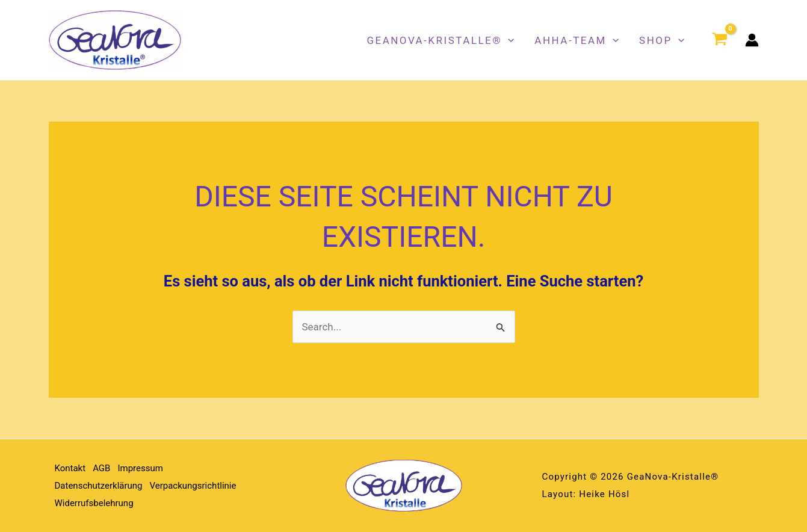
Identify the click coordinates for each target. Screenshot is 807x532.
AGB (101, 468)
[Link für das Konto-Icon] (752, 40)
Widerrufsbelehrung (94, 503)
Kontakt (70, 468)
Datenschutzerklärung (99, 486)
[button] (508, 40)
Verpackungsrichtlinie (193, 486)
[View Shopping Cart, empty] (720, 40)
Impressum (140, 468)
